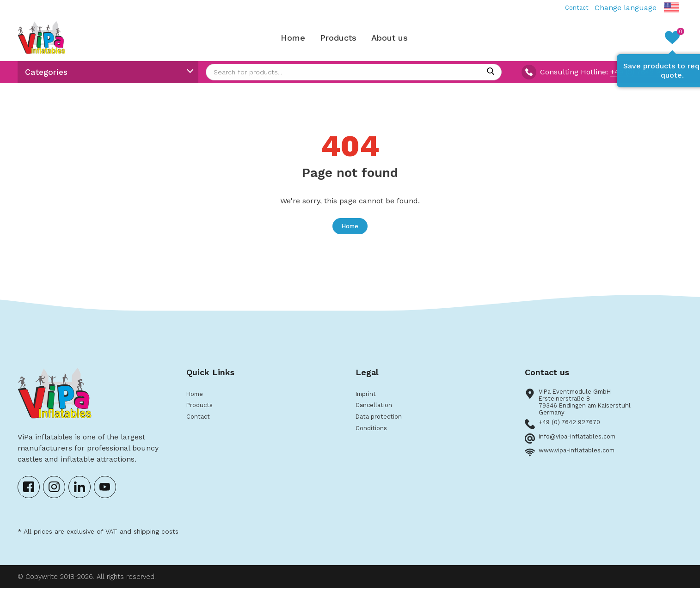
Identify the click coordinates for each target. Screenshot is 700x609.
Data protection (383, 435)
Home (298, 42)
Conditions (374, 448)
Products (344, 42)
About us (395, 42)
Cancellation (378, 423)
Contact (573, 8)
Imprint (369, 410)
